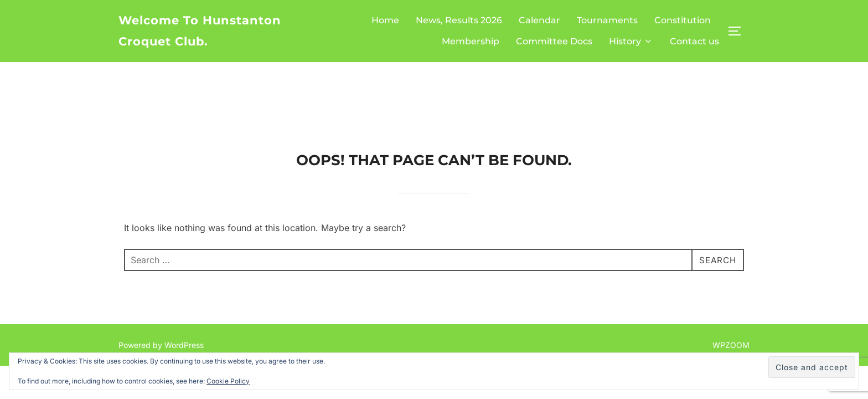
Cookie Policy (228, 381)
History (631, 41)
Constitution (683, 20)
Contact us (694, 41)
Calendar (539, 20)
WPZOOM (731, 283)
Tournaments (607, 20)
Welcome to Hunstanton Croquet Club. (200, 31)
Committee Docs (554, 41)
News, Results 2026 (459, 20)
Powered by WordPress (161, 283)
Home (385, 20)
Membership (471, 41)
